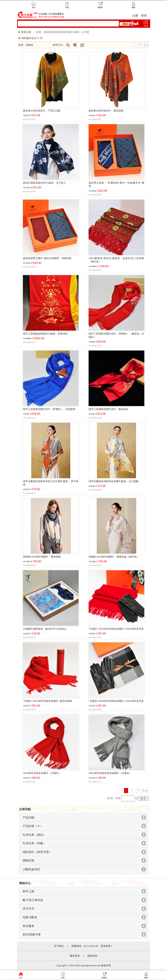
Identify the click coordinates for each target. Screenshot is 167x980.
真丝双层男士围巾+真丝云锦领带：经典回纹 (47, 258)
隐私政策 (92, 956)
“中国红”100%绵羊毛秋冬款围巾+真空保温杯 (48, 701)
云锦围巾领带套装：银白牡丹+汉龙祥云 (45, 629)
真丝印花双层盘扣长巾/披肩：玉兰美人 (44, 183)
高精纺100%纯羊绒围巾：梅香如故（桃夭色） (114, 557)
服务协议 (75, 956)
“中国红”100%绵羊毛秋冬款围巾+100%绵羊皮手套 (116, 629)
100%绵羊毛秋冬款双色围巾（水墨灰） (110, 773)
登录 (144, 16)
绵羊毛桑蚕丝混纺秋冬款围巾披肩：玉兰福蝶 (114, 481)
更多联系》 (107, 946)
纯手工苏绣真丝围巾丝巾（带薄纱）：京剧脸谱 (49, 409)
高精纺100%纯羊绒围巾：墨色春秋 (42, 557)
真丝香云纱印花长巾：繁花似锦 (106, 111)
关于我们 (59, 946)
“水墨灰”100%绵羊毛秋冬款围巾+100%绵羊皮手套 (116, 701)
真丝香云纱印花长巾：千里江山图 (42, 111)
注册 (135, 16)
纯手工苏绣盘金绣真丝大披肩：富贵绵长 (45, 334)
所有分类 (26, 32)
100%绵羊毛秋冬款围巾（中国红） (42, 773)
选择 (29, 45)
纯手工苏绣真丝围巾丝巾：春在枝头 (109, 409)
